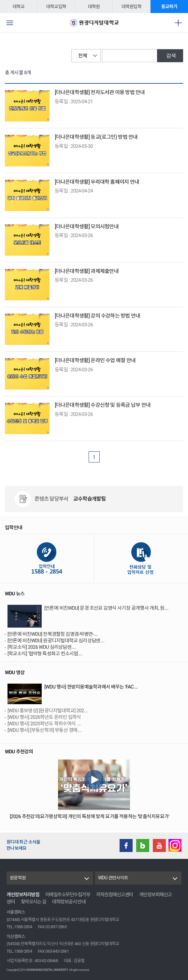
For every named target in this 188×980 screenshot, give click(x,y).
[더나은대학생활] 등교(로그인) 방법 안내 (96, 137)
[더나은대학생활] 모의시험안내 (87, 227)
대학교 (19, 7)
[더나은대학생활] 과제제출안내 (87, 271)
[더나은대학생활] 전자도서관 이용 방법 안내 (100, 92)
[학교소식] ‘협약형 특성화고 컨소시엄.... (45, 654)
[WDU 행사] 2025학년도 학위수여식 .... (44, 724)
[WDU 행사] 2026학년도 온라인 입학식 (44, 717)
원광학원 (18, 878)
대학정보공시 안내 (69, 902)
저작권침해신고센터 (115, 895)
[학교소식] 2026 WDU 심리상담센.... (42, 647)
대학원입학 (131, 7)
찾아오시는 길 (33, 902)
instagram (175, 845)
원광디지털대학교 (94, 23)
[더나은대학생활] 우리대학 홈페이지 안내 (97, 182)
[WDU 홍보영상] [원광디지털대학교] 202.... (48, 711)
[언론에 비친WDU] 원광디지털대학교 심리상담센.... (56, 641)
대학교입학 (56, 7)
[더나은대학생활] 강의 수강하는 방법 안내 (97, 316)
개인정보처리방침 (23, 895)
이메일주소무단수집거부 (68, 895)
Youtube (159, 845)
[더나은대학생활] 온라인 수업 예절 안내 (95, 360)
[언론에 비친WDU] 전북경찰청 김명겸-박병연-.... (53, 634)
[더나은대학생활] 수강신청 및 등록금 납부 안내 (103, 405)
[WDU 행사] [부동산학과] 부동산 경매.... (44, 730)
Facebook (126, 845)
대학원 (94, 7)
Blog (143, 845)
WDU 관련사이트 (113, 878)
